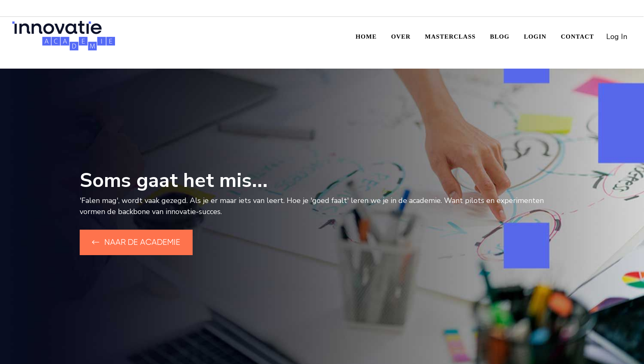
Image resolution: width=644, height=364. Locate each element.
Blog (500, 37)
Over (401, 37)
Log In (617, 37)
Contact (577, 37)
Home (366, 37)
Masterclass (451, 37)
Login (535, 37)
